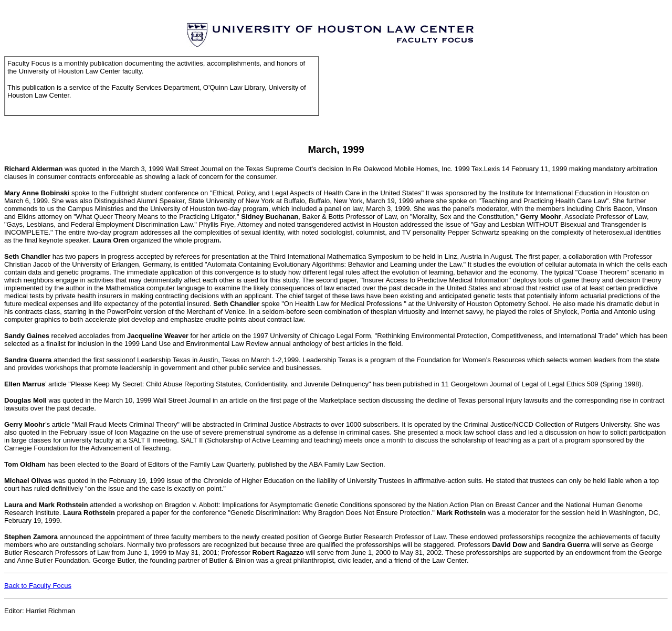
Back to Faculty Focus (38, 586)
